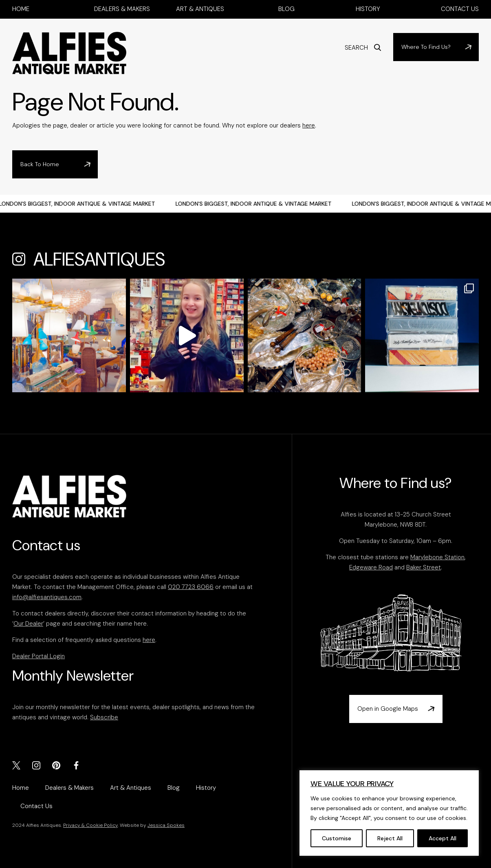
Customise (337, 838)
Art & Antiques (200, 9)
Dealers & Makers (122, 9)
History (368, 9)
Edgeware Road (371, 567)
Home (21, 9)
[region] (389, 813)
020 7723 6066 (191, 587)
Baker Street (424, 567)
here (309, 125)
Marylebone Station (437, 557)
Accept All (443, 838)
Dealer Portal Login (39, 656)
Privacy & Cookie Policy (90, 825)
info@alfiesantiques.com (47, 597)
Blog (286, 9)
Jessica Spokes (166, 825)
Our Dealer (28, 624)
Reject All (390, 838)
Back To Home (40, 164)
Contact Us (460, 9)
